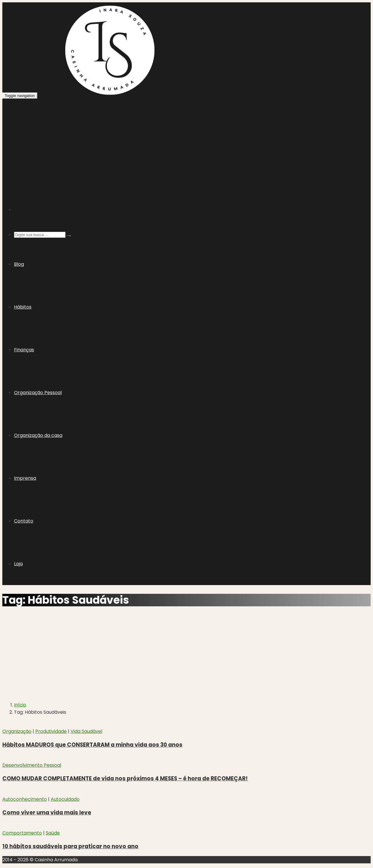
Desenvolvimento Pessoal (32, 765)
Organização (17, 731)
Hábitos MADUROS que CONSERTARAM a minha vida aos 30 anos (92, 745)
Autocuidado (65, 799)
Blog (19, 264)
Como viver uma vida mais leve (47, 813)
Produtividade (51, 731)
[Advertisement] (186, 143)
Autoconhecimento (25, 799)
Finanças (24, 350)
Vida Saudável (86, 731)
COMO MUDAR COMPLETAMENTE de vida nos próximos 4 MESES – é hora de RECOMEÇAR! (125, 778)
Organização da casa (38, 435)
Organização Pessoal (38, 393)
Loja (18, 564)
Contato (24, 521)
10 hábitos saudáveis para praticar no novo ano (70, 846)
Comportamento (22, 833)
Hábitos (23, 307)
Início (20, 705)
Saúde (53, 833)
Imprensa (25, 478)
